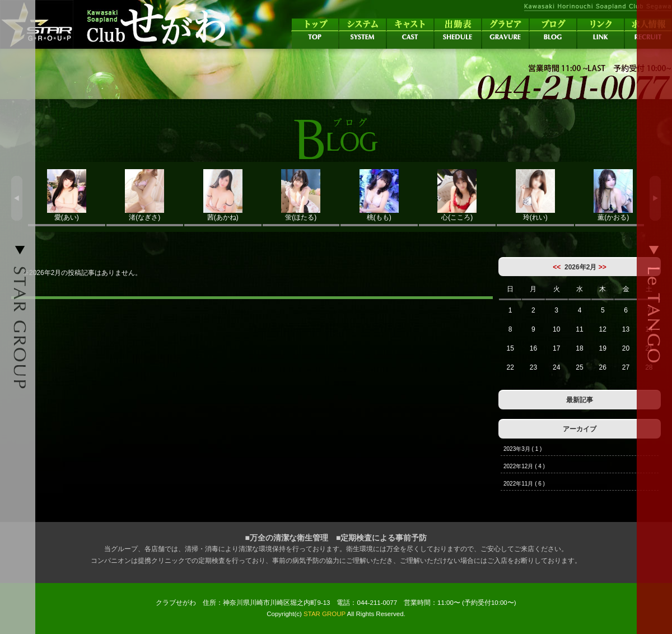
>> (603, 267)
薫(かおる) (614, 195)
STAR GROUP (325, 614)
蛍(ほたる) (301, 195)
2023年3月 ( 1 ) (522, 449)
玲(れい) (535, 195)
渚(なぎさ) (145, 195)
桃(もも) (379, 195)
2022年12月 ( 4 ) (524, 466)
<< (557, 267)
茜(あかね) (223, 195)
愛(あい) (67, 195)
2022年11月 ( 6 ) (524, 484)
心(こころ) (458, 195)
